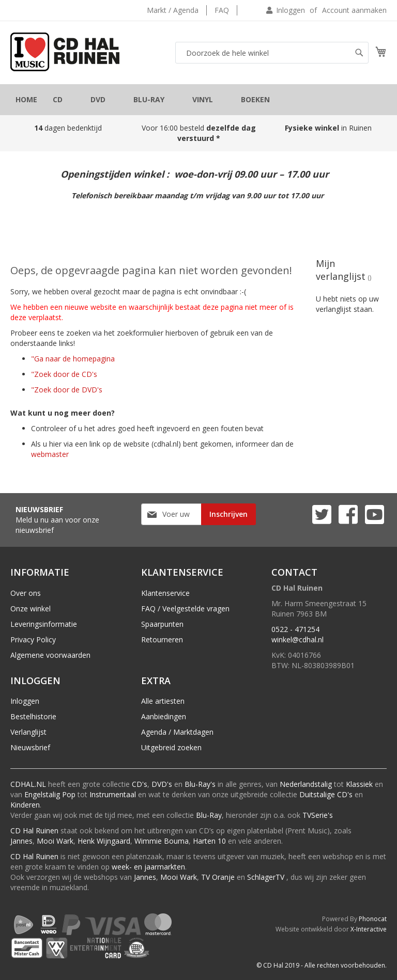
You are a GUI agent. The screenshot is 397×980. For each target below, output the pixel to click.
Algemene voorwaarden (50, 655)
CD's (140, 784)
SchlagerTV (266, 877)
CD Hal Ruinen (34, 831)
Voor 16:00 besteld (199, 133)
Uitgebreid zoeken (171, 747)
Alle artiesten (163, 701)
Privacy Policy (33, 639)
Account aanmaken (354, 10)
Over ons (26, 593)
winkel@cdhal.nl (297, 639)
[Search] (359, 53)
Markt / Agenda (173, 10)
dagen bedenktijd (68, 128)
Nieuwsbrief (30, 747)
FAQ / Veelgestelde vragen (185, 608)
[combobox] (272, 53)
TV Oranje (218, 877)
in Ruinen (329, 128)
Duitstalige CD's (326, 794)
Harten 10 (209, 841)
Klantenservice (165, 593)
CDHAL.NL (28, 784)
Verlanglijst (28, 732)
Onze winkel (30, 608)
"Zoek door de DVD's (67, 390)
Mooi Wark (55, 841)
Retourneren (162, 639)
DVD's (162, 784)
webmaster (50, 454)
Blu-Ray (209, 815)
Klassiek (359, 784)
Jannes (21, 841)
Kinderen (25, 805)
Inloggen (291, 10)
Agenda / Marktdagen (177, 732)
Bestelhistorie (33, 716)
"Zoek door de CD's (64, 374)
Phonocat (373, 919)
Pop (69, 794)
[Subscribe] (228, 514)
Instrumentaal (113, 794)
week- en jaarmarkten (148, 867)
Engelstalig (42, 794)
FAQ (222, 10)
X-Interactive (369, 929)
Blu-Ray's (200, 784)
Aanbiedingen (164, 716)
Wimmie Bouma (162, 841)
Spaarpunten (162, 624)
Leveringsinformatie (44, 624)
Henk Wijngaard (104, 841)
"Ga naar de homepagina (73, 359)
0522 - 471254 (295, 629)
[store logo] (65, 52)
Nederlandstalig (306, 784)
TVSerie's (318, 815)
